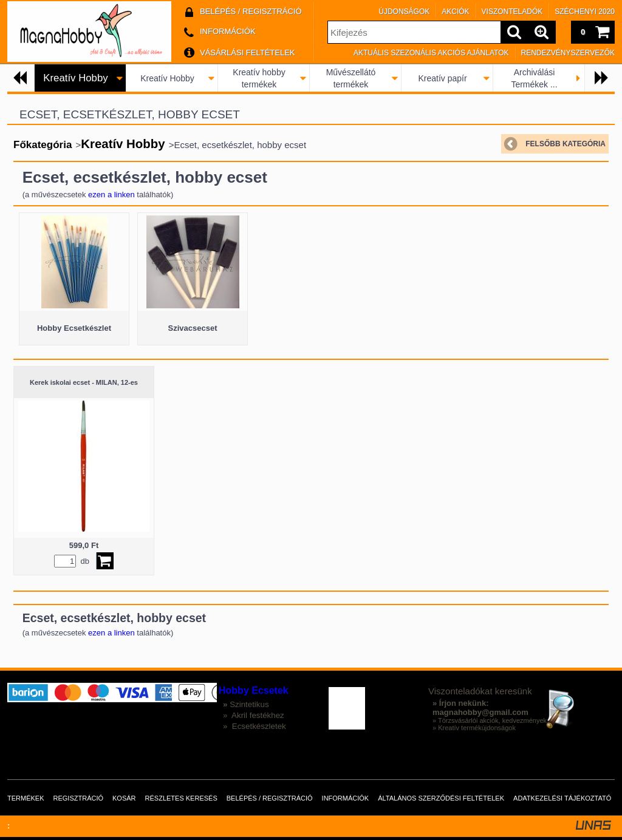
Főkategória (43, 145)
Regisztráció (79, 798)
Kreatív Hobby (167, 78)
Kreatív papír (442, 78)
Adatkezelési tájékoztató (562, 798)
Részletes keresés (181, 798)
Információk (346, 798)
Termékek (26, 798)
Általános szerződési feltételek (441, 798)
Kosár (124, 798)
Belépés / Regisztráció (270, 798)
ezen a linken (111, 195)
